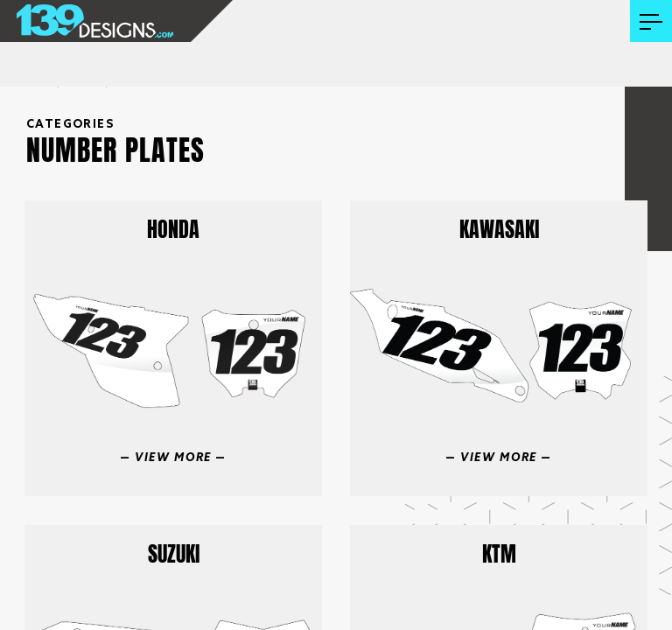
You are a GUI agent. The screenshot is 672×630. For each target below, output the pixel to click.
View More (173, 458)
